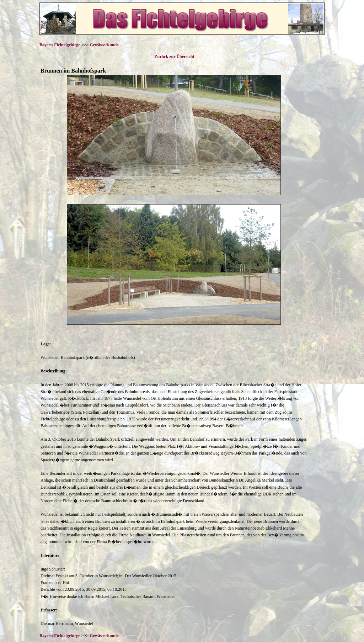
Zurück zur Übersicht (174, 57)
